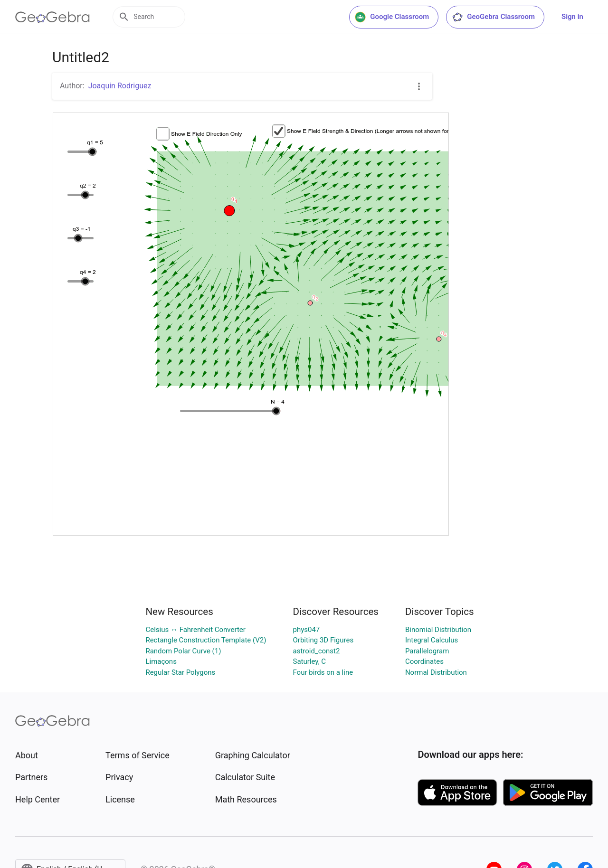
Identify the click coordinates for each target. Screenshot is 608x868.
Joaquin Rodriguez (120, 86)
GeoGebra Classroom (493, 17)
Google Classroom (392, 17)
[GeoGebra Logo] (52, 17)
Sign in (572, 17)
